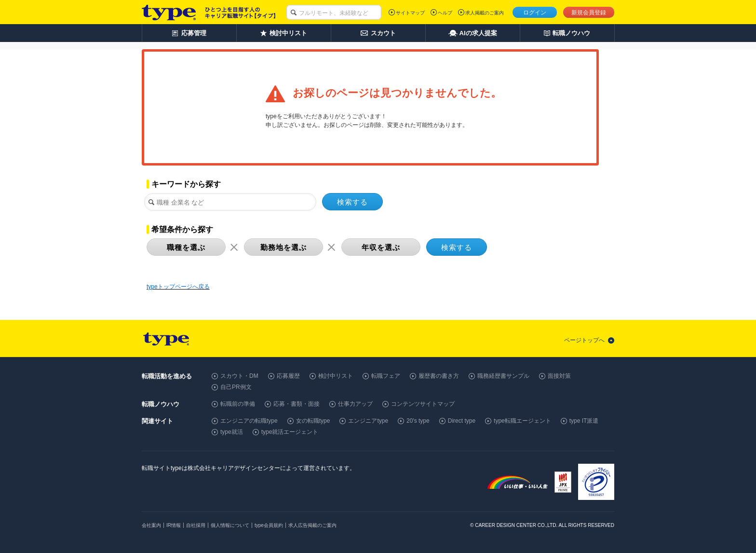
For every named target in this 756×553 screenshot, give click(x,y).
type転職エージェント (522, 421)
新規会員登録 (589, 13)
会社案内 (151, 525)
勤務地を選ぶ (283, 247)
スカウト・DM (239, 376)
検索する (352, 202)
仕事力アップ (355, 404)
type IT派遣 (584, 421)
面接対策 (559, 376)
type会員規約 (269, 525)
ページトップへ (584, 340)
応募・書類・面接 (297, 404)
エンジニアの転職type (249, 421)
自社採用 (196, 525)
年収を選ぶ (381, 247)
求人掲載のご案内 (485, 13)
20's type (418, 421)
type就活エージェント (290, 432)
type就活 (232, 432)
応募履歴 (288, 376)
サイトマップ (410, 13)
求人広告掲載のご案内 (312, 525)
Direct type (462, 421)
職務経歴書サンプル (503, 376)
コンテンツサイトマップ (423, 404)
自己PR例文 (236, 387)
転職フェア (386, 376)
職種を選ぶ (186, 247)
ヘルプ (445, 13)
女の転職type (313, 421)
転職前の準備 (238, 404)
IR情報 (174, 525)
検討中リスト (336, 376)
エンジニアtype (368, 421)
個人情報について (230, 525)
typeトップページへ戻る (178, 287)
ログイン (535, 13)
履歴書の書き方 (439, 376)
